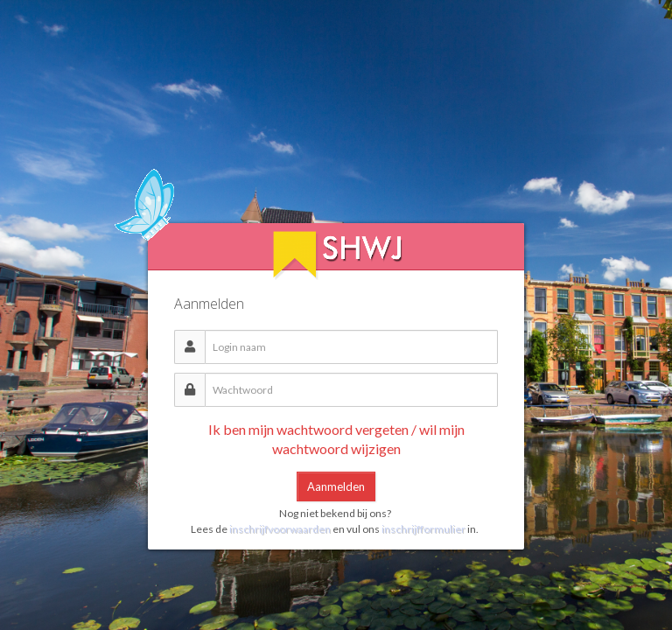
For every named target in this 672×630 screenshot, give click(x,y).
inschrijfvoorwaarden (281, 529)
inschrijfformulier (423, 529)
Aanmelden (336, 486)
